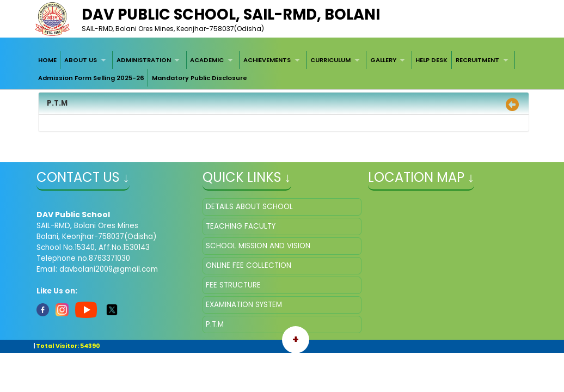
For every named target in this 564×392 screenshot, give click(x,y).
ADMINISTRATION (144, 60)
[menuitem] (47, 60)
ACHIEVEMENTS (267, 60)
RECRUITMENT (477, 60)
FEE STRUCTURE (233, 285)
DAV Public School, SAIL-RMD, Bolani (231, 14)
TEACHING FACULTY (241, 226)
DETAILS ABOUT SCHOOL (249, 207)
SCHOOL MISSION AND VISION (258, 246)
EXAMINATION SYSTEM (244, 305)
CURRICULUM (330, 60)
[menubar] (282, 69)
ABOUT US (81, 60)
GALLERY (383, 60)
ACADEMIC (207, 60)
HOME (47, 60)
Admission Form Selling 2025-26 (91, 78)
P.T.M (215, 324)
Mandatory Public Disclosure (200, 78)
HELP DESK (431, 60)
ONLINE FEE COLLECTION (249, 265)
